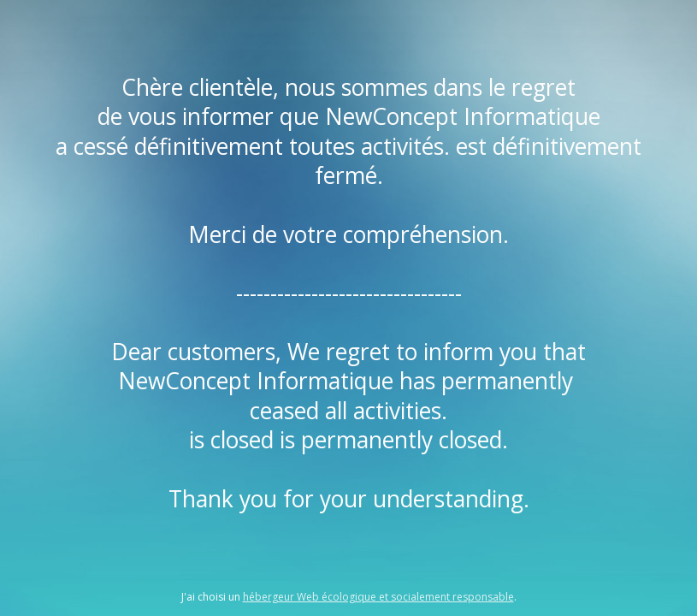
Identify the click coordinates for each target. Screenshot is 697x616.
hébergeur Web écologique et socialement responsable (378, 597)
